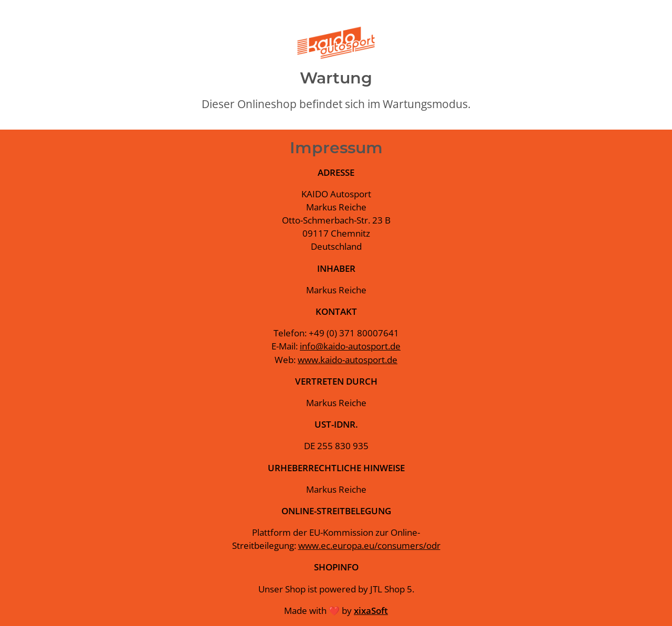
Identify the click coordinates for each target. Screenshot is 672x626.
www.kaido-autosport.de (348, 360)
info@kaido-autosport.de (350, 346)
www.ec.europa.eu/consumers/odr (369, 545)
